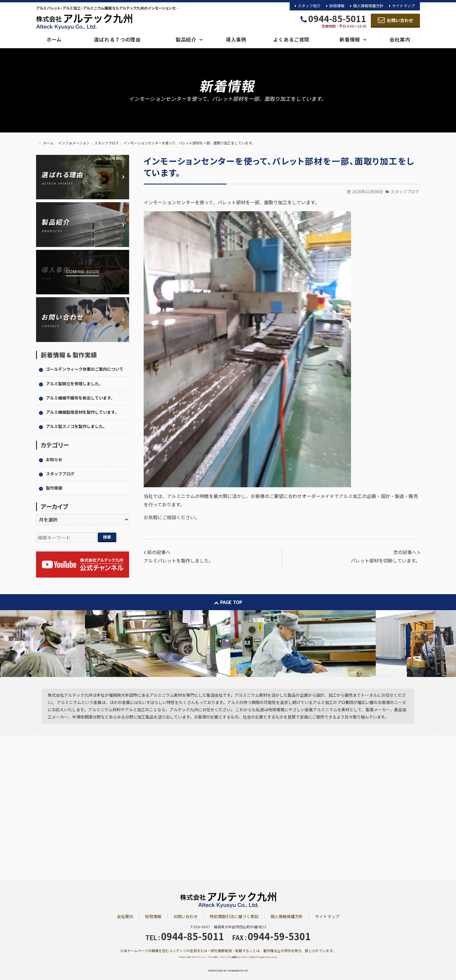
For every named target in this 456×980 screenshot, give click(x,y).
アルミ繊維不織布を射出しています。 (80, 398)
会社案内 (125, 916)
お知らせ (54, 459)
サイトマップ (403, 6)
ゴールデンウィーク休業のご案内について (85, 369)
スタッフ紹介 (309, 6)
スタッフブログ (405, 191)
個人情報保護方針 (368, 6)
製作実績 (54, 488)
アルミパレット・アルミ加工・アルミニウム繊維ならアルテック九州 (223, 957)
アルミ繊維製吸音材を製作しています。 (82, 412)
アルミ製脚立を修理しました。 (74, 384)
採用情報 (337, 6)
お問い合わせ (186, 916)
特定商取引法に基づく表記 (234, 916)
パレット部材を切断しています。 (385, 560)
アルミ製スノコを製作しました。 (76, 426)
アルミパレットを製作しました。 (179, 560)
